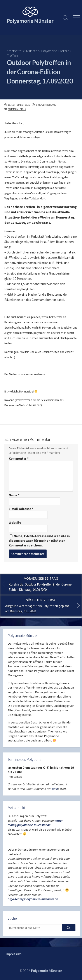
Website (15, 522)
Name (14, 495)
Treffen (12, 55)
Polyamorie (49, 51)
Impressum (13, 954)
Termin (65, 51)
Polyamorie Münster (47, 971)
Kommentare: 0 (17, 109)
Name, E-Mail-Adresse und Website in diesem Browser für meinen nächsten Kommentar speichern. (39, 541)
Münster (32, 51)
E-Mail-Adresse (21, 509)
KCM (55, 789)
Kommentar (19, 458)
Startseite (14, 51)
